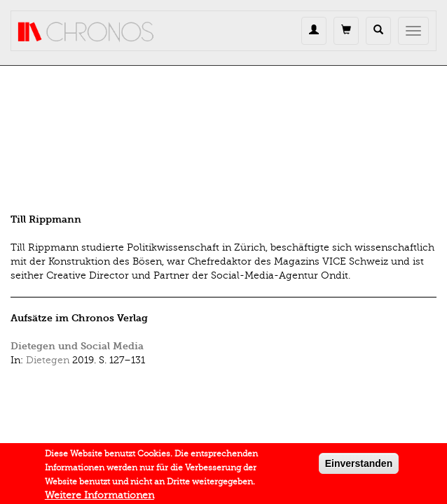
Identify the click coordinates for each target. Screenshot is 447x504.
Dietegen (48, 360)
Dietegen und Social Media (77, 346)
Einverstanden (359, 466)
